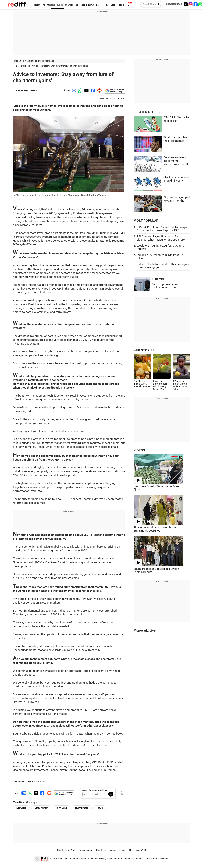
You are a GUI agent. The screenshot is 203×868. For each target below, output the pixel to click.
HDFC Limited (82, 808)
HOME (38, 5)
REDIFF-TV (123, 5)
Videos (122, 850)
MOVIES (70, 5)
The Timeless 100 (137, 850)
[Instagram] (191, 4)
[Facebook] (196, 4)
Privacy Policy (106, 859)
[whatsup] (201, 4)
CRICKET (82, 5)
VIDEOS (139, 450)
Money (113, 850)
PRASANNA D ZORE (26, 90)
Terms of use (151, 859)
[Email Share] (73, 90)
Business (26, 66)
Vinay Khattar (41, 808)
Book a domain (86, 850)
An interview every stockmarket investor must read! (176, 161)
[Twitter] (186, 4)
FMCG (100, 808)
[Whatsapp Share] (80, 90)
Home (16, 66)
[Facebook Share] (92, 90)
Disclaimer (93, 859)
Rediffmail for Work (66, 850)
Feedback (128, 859)
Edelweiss (21, 808)
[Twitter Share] (86, 90)
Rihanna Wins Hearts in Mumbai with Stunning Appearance (156, 529)
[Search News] (159, 4)
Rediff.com (63, 859)
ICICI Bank (62, 808)
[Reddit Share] (99, 90)
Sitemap (118, 859)
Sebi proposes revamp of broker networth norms (168, 286)
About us (138, 859)
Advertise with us (78, 859)
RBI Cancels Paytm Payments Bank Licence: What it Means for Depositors (161, 238)
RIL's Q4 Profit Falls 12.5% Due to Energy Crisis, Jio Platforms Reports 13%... (162, 229)
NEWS (47, 5)
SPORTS (94, 5)
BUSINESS (58, 5)
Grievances (164, 859)
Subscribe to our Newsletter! (95, 790)
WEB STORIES (144, 350)
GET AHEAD (107, 5)
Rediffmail (101, 850)
